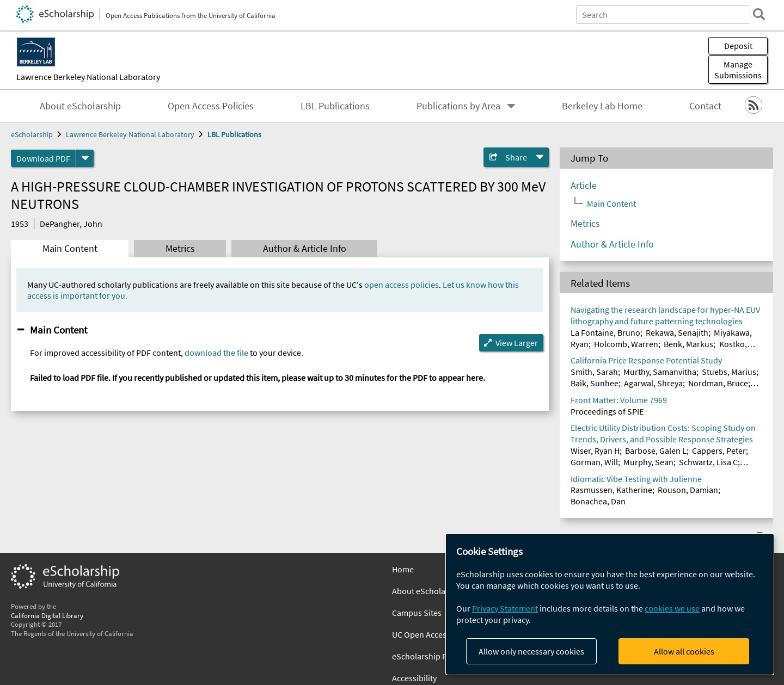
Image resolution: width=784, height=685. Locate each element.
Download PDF (43, 158)
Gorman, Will (594, 462)
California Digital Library (47, 615)
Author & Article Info (305, 249)
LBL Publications (335, 106)
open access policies (402, 285)
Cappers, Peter (719, 451)
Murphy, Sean (648, 462)
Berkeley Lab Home (602, 106)
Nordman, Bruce (718, 383)
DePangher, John (71, 224)
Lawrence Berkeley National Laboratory (88, 77)
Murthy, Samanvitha (660, 372)
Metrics (180, 249)
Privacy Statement (505, 608)
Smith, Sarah (594, 372)
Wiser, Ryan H (595, 451)
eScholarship (32, 134)
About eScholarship (80, 106)
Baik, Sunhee (595, 383)
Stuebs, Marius (729, 372)
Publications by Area (458, 106)
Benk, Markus (688, 344)
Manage (738, 70)
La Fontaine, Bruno (605, 332)
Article (584, 186)
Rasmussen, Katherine (611, 490)
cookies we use (672, 608)
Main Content (70, 249)
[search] (759, 14)
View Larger (517, 343)
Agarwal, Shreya (653, 383)
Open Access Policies (211, 106)
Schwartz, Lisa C (708, 462)
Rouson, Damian (688, 490)
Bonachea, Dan (598, 501)
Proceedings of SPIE (607, 411)
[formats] (85, 158)
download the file (216, 353)
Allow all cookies (684, 651)
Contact (705, 106)
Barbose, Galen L (656, 451)
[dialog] (610, 604)
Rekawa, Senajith (677, 332)
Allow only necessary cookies (531, 651)
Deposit (738, 46)
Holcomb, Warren (626, 344)
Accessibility (414, 678)
